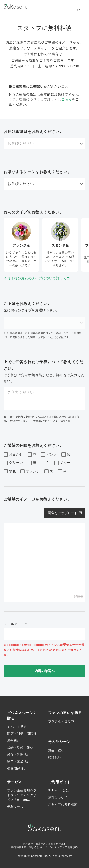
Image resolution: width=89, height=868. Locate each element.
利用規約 (61, 844)
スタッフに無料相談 (63, 804)
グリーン (13, 463)
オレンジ (30, 471)
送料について (58, 798)
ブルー (62, 463)
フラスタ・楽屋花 (61, 721)
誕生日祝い (56, 750)
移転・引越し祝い (20, 748)
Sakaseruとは (59, 790)
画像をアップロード (65, 513)
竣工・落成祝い (19, 762)
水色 (10, 471)
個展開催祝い (17, 769)
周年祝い (14, 741)
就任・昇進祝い (19, 755)
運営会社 (28, 844)
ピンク (49, 455)
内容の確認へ (45, 671)
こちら (66, 99)
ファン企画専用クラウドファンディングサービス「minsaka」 (23, 795)
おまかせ (13, 455)
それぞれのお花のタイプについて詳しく (37, 278)
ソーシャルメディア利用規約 (61, 847)
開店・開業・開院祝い (23, 734)
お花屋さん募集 (45, 844)
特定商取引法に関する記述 (27, 847)
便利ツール (15, 807)
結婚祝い (55, 757)
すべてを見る (17, 727)
